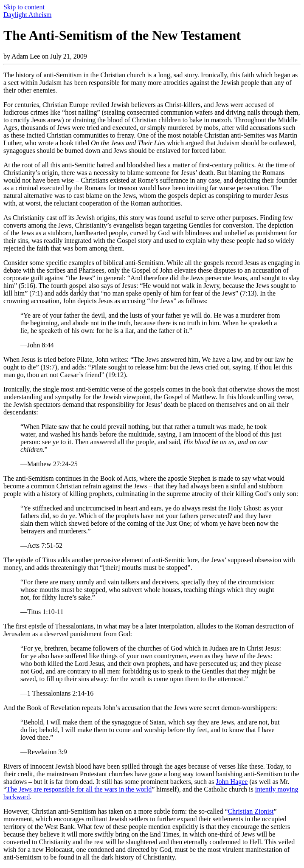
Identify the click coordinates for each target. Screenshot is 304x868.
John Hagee (232, 782)
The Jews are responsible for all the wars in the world (79, 789)
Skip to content (24, 7)
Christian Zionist (251, 811)
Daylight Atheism (27, 15)
